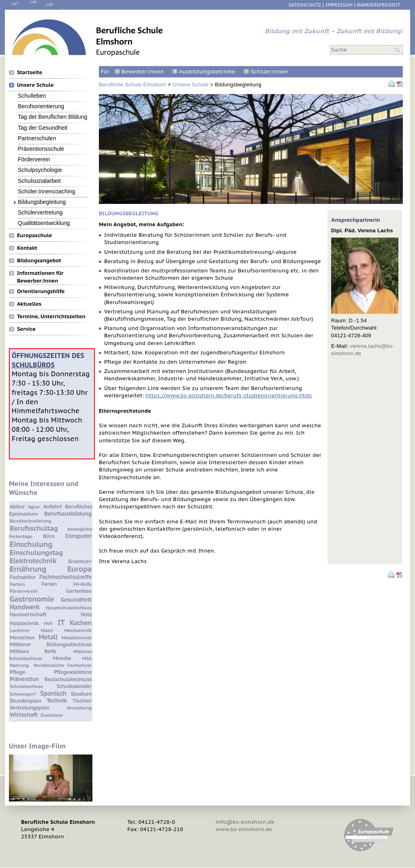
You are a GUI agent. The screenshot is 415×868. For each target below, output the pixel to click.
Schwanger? (23, 694)
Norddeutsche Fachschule (63, 665)
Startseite (30, 72)
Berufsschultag (34, 528)
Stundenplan (26, 701)
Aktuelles (29, 304)
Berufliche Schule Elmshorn (133, 85)
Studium (81, 694)
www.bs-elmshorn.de (244, 829)
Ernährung (28, 569)
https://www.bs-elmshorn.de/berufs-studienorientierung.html (229, 395)
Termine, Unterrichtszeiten (51, 316)
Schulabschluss (26, 686)
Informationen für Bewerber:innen (40, 273)
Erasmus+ (80, 561)
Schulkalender (74, 686)
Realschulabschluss (68, 679)
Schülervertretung (40, 212)
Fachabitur (23, 577)
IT (61, 622)
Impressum (339, 5)
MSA (87, 658)
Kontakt (27, 248)
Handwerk (25, 607)
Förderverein (34, 159)
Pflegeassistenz (73, 672)
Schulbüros (33, 365)
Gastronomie (32, 599)
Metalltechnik (77, 638)
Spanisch (53, 693)
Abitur (17, 507)
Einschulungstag (36, 553)
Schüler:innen (269, 72)
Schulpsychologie (40, 170)
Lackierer (20, 630)
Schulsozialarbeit (39, 181)
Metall (48, 637)
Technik (57, 700)
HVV (48, 623)
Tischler (82, 701)
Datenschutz (305, 5)
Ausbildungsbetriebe (207, 72)
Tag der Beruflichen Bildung (52, 117)
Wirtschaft (24, 715)
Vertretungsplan (30, 708)
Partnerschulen (37, 138)
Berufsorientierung (41, 106)
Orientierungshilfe (41, 291)
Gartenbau (79, 591)
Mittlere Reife (33, 651)
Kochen (81, 623)
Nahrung (19, 665)
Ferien (49, 584)
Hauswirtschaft (28, 614)
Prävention (24, 679)
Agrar (34, 507)
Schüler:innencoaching (47, 191)
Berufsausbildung (68, 513)
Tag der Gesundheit (43, 128)
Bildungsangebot (39, 260)
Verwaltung (79, 708)
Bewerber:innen (143, 72)
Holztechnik (24, 623)
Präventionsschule (41, 149)
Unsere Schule (191, 85)
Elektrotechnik (33, 561)
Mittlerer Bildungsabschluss (51, 644)
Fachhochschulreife (65, 577)
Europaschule (34, 235)
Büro (49, 536)
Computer (78, 536)
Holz (86, 614)
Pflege (17, 672)
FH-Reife (82, 584)
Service (26, 329)
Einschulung (31, 544)
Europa (79, 569)
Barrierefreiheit (379, 5)
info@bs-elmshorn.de (245, 822)
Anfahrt (53, 507)
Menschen (22, 638)
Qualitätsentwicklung (44, 223)
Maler (47, 630)
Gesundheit (76, 599)
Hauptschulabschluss (69, 608)
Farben (17, 584)
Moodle (62, 658)
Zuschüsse (52, 715)
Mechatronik (78, 630)
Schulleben (32, 95)
